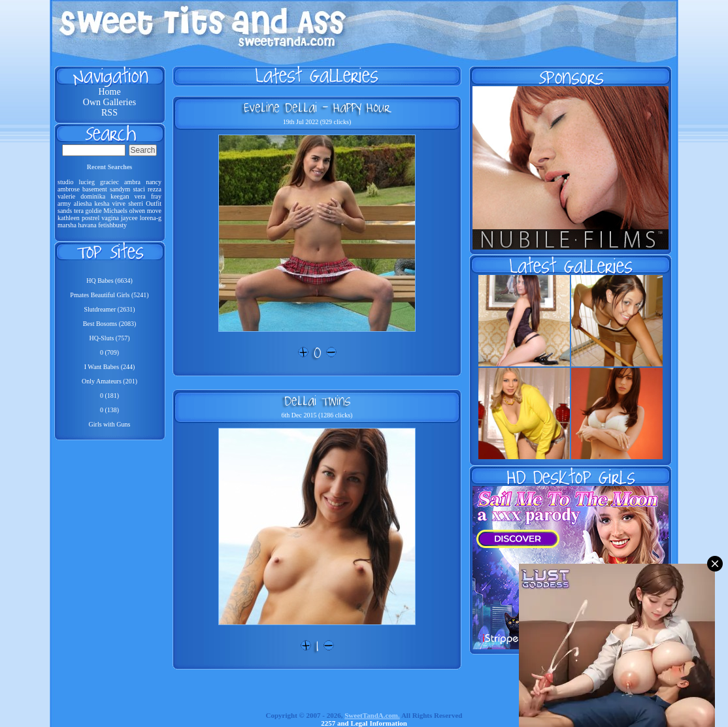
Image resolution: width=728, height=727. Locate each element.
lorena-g (151, 218)
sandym (120, 189)
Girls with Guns (110, 424)
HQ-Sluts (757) (110, 338)
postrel (91, 218)
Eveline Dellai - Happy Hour (317, 107)
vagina (110, 218)
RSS (109, 113)
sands (65, 211)
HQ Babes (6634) (109, 281)
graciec (109, 182)
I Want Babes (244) (110, 367)
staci (139, 189)
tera (79, 211)
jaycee (129, 218)
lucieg (87, 182)
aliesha (83, 203)
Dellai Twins (317, 400)
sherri (136, 203)
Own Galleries (109, 102)
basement (95, 189)
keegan (120, 196)
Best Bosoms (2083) (110, 324)
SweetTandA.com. (372, 715)
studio (65, 182)
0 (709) (109, 352)
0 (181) (109, 396)
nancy (154, 182)
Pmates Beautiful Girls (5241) (109, 295)
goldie (94, 211)
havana (87, 225)
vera (140, 196)
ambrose (69, 189)
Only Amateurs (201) (109, 381)
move (154, 211)
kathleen (69, 218)
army (64, 203)
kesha (102, 203)
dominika (93, 196)
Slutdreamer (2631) (109, 309)
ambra (132, 182)
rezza (155, 189)
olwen (137, 211)
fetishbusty (112, 225)
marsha (67, 225)
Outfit (154, 203)
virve (119, 203)
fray (156, 196)
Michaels (115, 211)
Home (109, 92)
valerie (66, 196)
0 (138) (109, 410)
